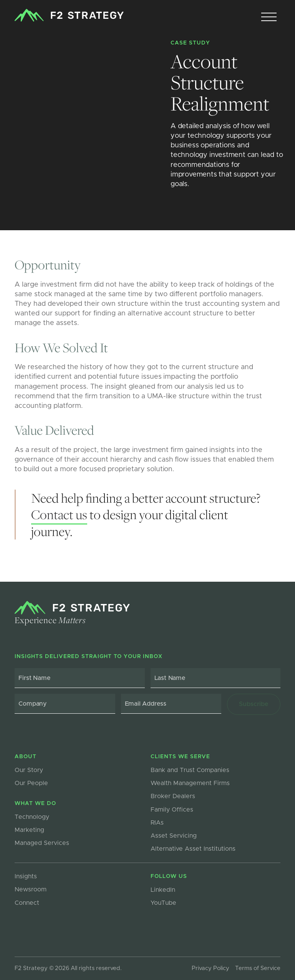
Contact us (59, 514)
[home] (69, 15)
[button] (269, 17)
